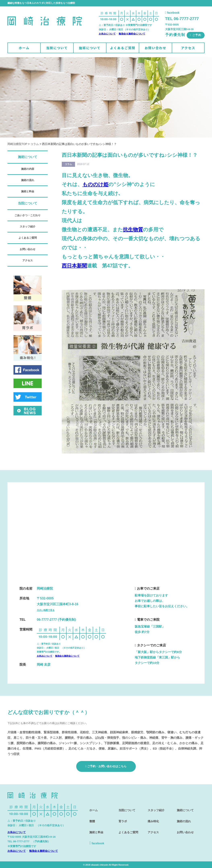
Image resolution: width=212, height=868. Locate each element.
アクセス (188, 48)
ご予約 (196, 35)
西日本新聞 (74, 266)
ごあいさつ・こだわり (28, 215)
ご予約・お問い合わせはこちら (106, 766)
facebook (172, 13)
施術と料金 (28, 191)
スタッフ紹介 (28, 227)
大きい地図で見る (46, 610)
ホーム (24, 48)
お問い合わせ (155, 48)
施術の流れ (28, 180)
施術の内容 (28, 169)
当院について (57, 48)
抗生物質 (133, 229)
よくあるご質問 (123, 48)
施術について (90, 48)
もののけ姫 (95, 184)
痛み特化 (152, 817)
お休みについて (107, 34)
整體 (91, 817)
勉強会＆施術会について (132, 34)
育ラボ (122, 817)
